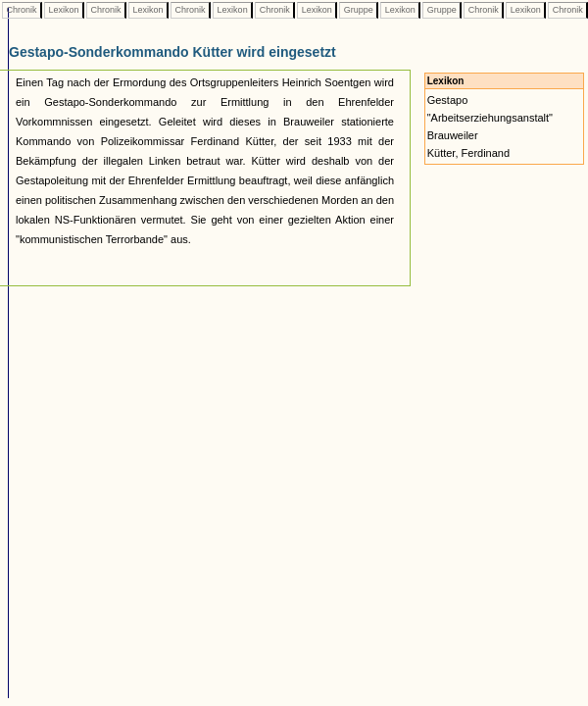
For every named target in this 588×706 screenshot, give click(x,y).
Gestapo (448, 100)
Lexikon (64, 10)
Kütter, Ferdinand (468, 153)
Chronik (22, 10)
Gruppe (358, 10)
